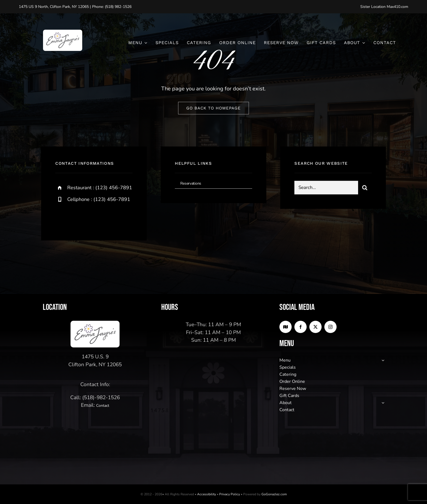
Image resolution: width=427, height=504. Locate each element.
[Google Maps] (286, 327)
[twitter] (76, 218)
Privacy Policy (230, 494)
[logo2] (63, 32)
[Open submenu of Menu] (382, 360)
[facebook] (61, 218)
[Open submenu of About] (382, 403)
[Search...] (326, 188)
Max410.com (397, 7)
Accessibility (207, 494)
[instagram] (91, 218)
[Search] (365, 188)
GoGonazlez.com (274, 494)
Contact (103, 406)
